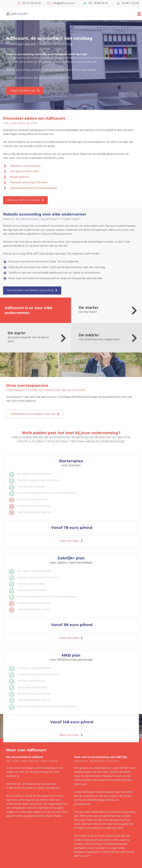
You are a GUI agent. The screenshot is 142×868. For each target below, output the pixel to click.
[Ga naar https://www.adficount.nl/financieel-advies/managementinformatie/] (69, 171)
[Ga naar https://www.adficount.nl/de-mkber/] (109, 338)
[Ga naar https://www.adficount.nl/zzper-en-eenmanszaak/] (38, 338)
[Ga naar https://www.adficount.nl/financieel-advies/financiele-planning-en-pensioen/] (69, 182)
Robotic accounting (124, 812)
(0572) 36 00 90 (61, 78)
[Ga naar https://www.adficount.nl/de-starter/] (109, 310)
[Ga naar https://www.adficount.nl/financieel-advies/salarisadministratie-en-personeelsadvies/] (69, 188)
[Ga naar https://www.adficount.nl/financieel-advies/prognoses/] (69, 166)
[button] (25, 91)
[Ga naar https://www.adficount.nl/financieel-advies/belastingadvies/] (69, 177)
